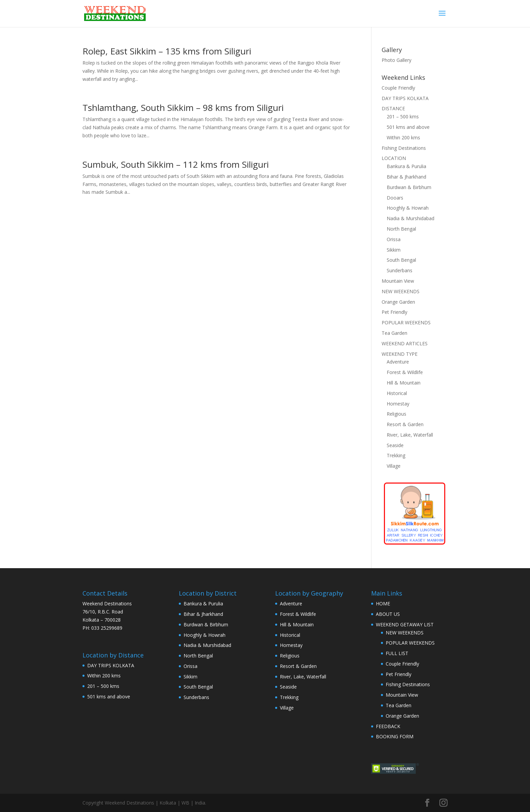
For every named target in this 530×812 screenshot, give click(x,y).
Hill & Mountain (404, 383)
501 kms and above (408, 127)
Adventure (398, 362)
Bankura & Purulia (406, 166)
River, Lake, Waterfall (410, 435)
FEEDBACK (388, 726)
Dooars (395, 198)
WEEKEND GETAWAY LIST (405, 624)
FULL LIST (397, 653)
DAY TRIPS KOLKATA (405, 98)
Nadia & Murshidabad (411, 218)
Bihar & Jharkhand (406, 177)
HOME (383, 604)
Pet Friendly (394, 312)
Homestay (398, 404)
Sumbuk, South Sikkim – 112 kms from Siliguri (176, 164)
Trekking (396, 455)
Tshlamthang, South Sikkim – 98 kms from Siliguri (183, 108)
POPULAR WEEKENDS (406, 322)
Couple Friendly (398, 88)
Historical (397, 393)
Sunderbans (400, 270)
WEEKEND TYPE (400, 354)
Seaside (395, 445)
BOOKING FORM (395, 736)
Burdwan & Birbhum (409, 187)
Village (394, 466)
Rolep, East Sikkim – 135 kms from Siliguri (167, 51)
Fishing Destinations (404, 148)
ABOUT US (388, 614)
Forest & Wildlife (405, 372)
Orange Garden (398, 302)
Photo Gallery (396, 60)
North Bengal (401, 229)
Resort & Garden (405, 424)
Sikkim (394, 250)
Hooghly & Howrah (408, 208)
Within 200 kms (403, 137)
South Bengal (401, 260)
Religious (396, 414)
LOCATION (394, 158)
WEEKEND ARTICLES (405, 343)
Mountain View (398, 281)
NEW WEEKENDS (401, 291)
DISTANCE (393, 108)
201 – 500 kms (403, 117)
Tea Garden (394, 333)
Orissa (394, 239)
